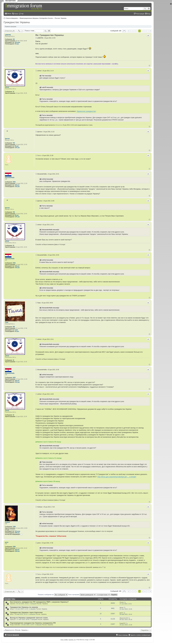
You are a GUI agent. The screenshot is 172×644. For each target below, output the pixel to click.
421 (14, 39)
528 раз (17, 551)
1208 (14, 527)
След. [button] (150, 31)
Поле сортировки (82, 595)
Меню (9, 14)
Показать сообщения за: (53, 595)
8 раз (16, 330)
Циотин (7, 139)
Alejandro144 (124, 618)
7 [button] (148, 31)
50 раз (17, 44)
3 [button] (137, 31)
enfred (7, 87)
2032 (14, 182)
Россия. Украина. (61, 18)
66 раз (17, 146)
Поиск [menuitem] (16, 14)
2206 (14, 547)
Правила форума (11, 27)
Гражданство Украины (17, 22)
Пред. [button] (129, 31)
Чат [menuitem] (22, 14)
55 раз (17, 331)
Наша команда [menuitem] (123, 635)
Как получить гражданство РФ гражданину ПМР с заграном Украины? (39, 602)
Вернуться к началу (149, 66)
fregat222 (123, 623)
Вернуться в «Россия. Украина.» (17, 630)
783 (14, 143)
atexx (12, 614)
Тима (7, 322)
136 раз (17, 185)
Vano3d (12, 604)
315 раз (17, 187)
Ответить (9, 31)
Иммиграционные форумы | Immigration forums (36, 18)
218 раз (17, 550)
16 (13, 92)
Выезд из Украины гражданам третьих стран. (29, 618)
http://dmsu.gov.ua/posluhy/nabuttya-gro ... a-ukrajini (117, 477)
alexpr (12, 609)
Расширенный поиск (149, 9)
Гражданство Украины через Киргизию (26, 612)
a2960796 (8, 35)
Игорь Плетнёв (15, 625)
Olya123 (13, 619)
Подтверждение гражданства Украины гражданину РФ (33, 623)
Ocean (122, 602)
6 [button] (145, 31)
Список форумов (12, 18)
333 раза (17, 42)
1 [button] (131, 31)
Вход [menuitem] (149, 14)
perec (7, 542)
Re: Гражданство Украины (50, 35)
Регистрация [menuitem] (140, 14)
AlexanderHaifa (10, 178)
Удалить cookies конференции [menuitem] (140, 635)
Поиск (145, 9)
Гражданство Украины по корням (24, 607)
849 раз (17, 533)
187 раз (17, 148)
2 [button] (134, 31)
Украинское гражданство (86, 111)
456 (14, 327)
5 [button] (142, 31)
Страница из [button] (124, 31)
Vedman (7, 522)
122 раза (17, 531)
